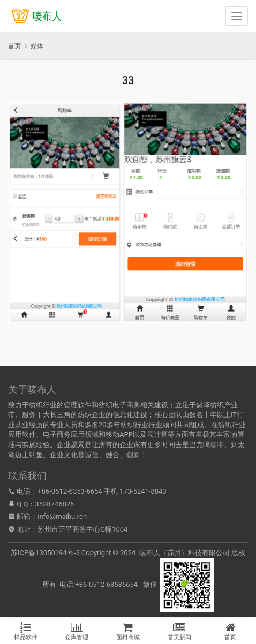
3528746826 (54, 504)
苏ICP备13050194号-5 (45, 553)
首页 (14, 46)
